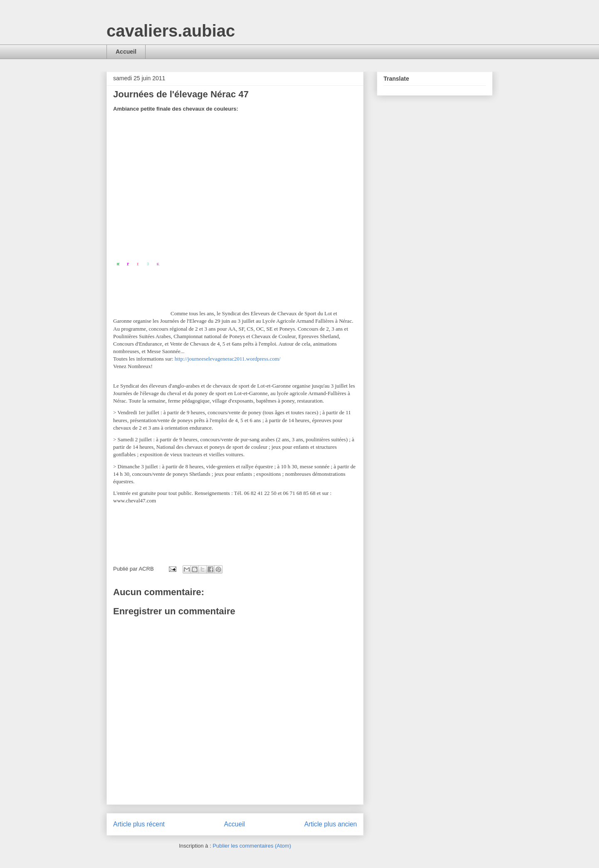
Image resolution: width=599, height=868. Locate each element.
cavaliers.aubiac (171, 31)
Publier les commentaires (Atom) (252, 846)
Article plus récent (139, 824)
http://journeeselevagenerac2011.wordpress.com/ (228, 359)
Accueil (126, 52)
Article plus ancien (330, 824)
